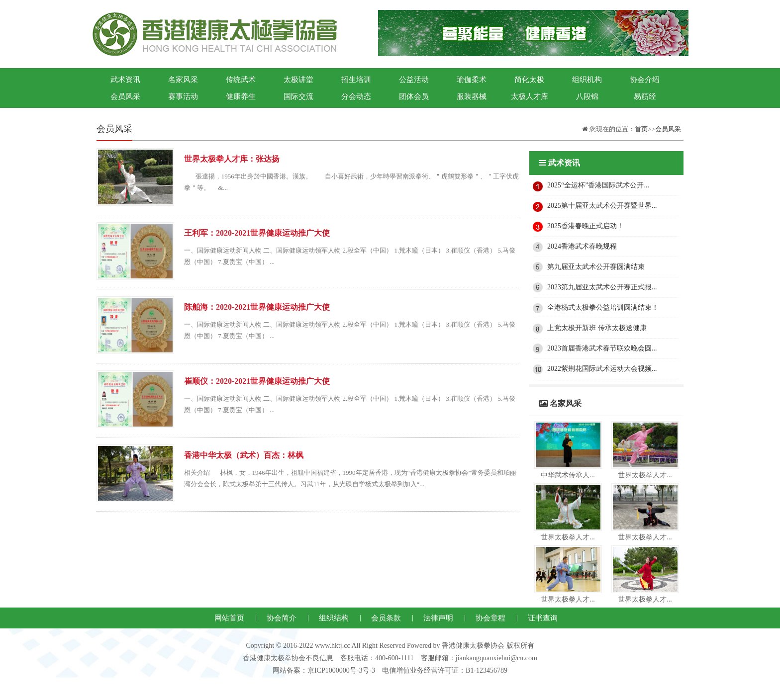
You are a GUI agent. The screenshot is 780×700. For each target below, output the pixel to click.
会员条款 (386, 618)
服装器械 (472, 96)
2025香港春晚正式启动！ (585, 226)
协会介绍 (645, 80)
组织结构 (334, 618)
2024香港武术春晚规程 (582, 246)
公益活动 (414, 80)
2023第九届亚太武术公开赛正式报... (602, 287)
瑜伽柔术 (472, 80)
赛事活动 (183, 96)
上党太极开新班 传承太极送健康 (597, 328)
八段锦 (587, 96)
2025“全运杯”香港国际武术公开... (598, 185)
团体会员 (414, 96)
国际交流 (298, 96)
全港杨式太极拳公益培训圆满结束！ (603, 307)
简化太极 (529, 80)
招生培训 (356, 80)
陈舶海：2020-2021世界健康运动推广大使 (257, 307)
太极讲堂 (298, 80)
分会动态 (356, 96)
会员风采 (125, 96)
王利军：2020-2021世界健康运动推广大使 (257, 233)
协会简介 (282, 618)
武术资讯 (125, 80)
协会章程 (490, 618)
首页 (641, 129)
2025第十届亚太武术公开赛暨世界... (602, 206)
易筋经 (645, 96)
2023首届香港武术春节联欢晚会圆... (602, 348)
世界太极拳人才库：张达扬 (232, 159)
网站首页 (229, 618)
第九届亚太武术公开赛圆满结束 (596, 267)
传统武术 (241, 80)
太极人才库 (530, 96)
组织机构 (587, 80)
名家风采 (183, 80)
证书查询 (543, 618)
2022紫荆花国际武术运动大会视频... (602, 369)
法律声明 (438, 618)
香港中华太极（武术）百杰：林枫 (244, 455)
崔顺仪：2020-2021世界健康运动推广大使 (257, 381)
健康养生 (241, 96)
